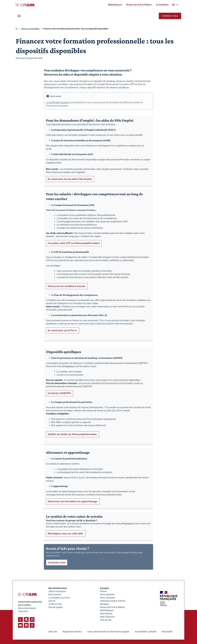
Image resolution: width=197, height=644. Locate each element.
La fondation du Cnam (59, 598)
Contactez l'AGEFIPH (60, 393)
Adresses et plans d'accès (113, 601)
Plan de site (106, 620)
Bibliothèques (107, 610)
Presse (103, 591)
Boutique (104, 604)
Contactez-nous (170, 16)
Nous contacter (108, 598)
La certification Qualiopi (58, 102)
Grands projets (56, 607)
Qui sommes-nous (58, 588)
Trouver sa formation (30, 29)
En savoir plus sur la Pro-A (63, 330)
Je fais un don (55, 604)
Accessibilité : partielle (146, 632)
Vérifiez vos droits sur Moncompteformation (73, 434)
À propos (104, 588)
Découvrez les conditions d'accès (67, 286)
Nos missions (55, 595)
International (106, 614)
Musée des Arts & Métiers (112, 607)
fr (16, 29)
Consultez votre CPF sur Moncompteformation (74, 243)
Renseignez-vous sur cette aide (66, 533)
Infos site (53, 632)
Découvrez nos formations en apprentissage (73, 501)
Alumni (52, 601)
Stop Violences (107, 617)
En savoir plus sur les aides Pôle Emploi (70, 179)
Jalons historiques (57, 591)
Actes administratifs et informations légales (108, 632)
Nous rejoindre (107, 595)
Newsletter (167, 632)
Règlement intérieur (72, 632)
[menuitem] (115, 5)
